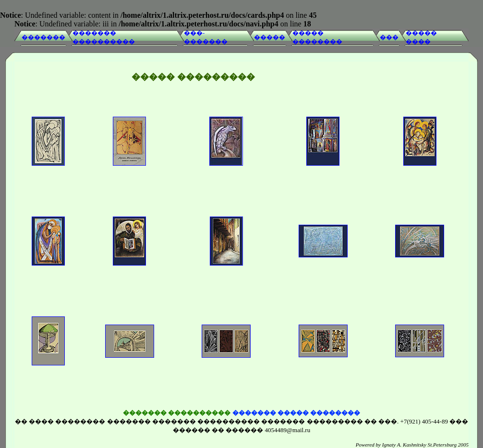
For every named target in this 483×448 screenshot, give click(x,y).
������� (43, 37)
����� (270, 37)
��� (389, 37)
